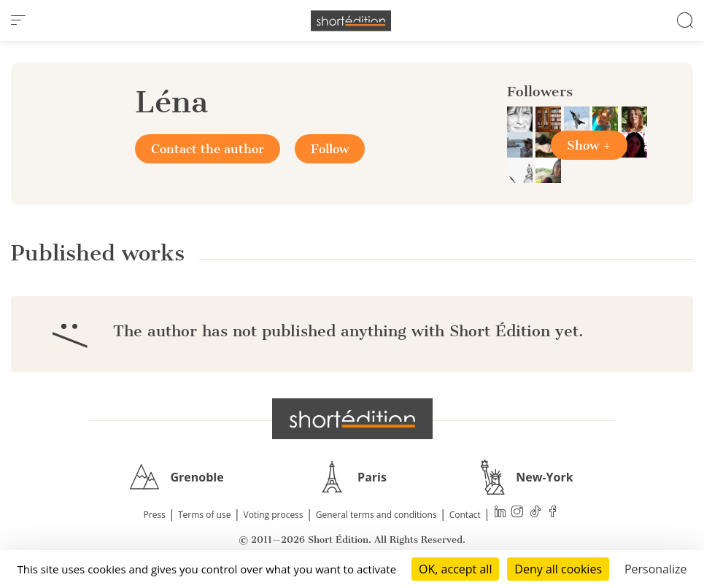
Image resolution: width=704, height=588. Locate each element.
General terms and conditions (376, 515)
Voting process (274, 515)
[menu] (18, 20)
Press (155, 515)
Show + (589, 145)
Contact (465, 515)
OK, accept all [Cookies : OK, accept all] (455, 569)
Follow (330, 149)
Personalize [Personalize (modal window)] (656, 569)
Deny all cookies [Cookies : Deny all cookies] (558, 569)
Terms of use (204, 515)
